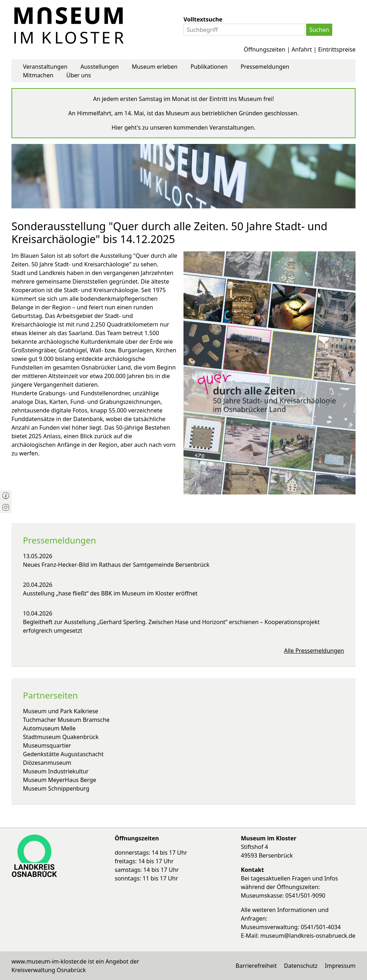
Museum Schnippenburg (56, 788)
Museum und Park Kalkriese (61, 711)
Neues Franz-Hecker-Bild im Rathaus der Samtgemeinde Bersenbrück (116, 565)
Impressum (340, 966)
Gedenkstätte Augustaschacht (63, 754)
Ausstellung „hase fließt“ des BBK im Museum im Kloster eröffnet (110, 593)
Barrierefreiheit (256, 966)
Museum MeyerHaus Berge (59, 780)
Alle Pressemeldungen (314, 651)
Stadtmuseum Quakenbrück (61, 737)
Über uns (79, 75)
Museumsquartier (47, 745)
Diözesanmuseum (47, 763)
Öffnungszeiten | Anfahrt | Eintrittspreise (300, 49)
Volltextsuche (203, 19)
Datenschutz (301, 966)
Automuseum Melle (49, 728)
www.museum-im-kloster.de (49, 961)
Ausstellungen (99, 67)
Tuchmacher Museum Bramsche (66, 720)
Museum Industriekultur (56, 771)
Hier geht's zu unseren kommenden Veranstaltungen (183, 127)
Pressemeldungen (265, 67)
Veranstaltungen (45, 67)
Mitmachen (38, 75)
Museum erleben (155, 67)
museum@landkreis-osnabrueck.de (308, 936)
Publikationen (209, 67)
